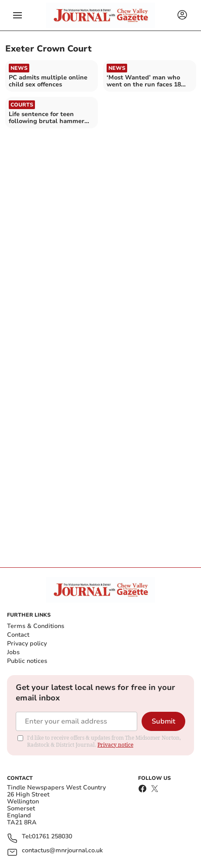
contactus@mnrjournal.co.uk (62, 851)
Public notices (27, 661)
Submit (163, 721)
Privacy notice (115, 745)
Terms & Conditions (36, 626)
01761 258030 (52, 837)
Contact (18, 635)
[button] (17, 15)
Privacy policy (27, 643)
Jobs (13, 652)
